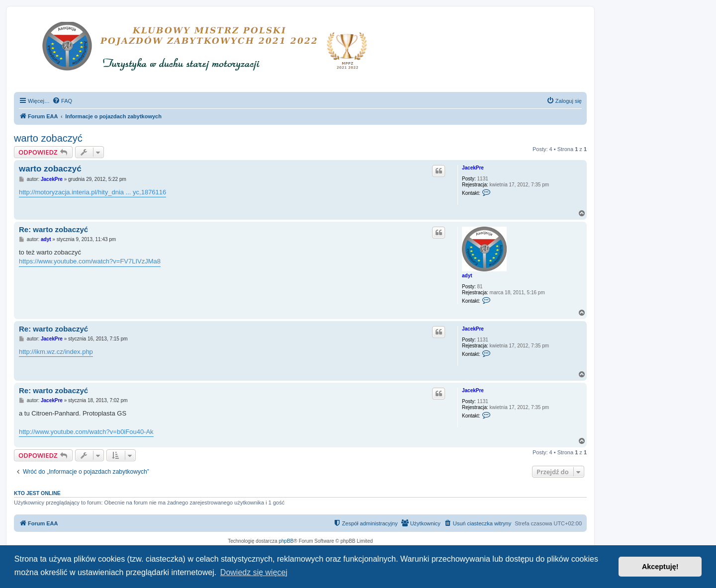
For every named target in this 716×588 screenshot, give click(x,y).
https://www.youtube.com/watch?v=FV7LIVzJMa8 (90, 261)
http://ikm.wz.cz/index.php (56, 352)
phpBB (286, 541)
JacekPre (473, 168)
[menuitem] (62, 101)
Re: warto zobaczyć (53, 229)
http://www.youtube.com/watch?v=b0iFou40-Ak (86, 432)
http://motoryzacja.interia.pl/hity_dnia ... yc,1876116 (92, 192)
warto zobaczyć (48, 138)
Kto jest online (37, 493)
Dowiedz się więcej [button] (254, 572)
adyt (467, 276)
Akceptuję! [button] (660, 567)
